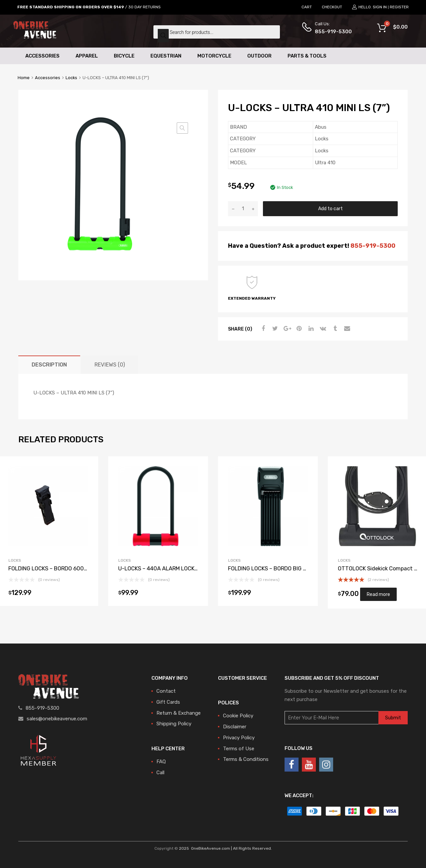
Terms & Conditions (246, 759)
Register (399, 7)
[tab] (49, 365)
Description (49, 365)
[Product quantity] (243, 209)
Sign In (380, 7)
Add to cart (330, 209)
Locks (71, 78)
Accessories (42, 56)
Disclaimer (235, 727)
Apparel (87, 56)
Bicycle (124, 56)
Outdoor (259, 56)
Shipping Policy (174, 724)
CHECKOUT (332, 7)
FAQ (161, 762)
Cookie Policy (238, 716)
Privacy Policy (239, 738)
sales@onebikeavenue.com (57, 719)
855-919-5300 (331, 32)
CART (307, 7)
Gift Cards (168, 702)
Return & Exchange (179, 713)
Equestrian (166, 56)
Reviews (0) (110, 365)
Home (24, 78)
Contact (166, 691)
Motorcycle (214, 56)
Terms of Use (239, 749)
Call (160, 773)
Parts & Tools (307, 56)
